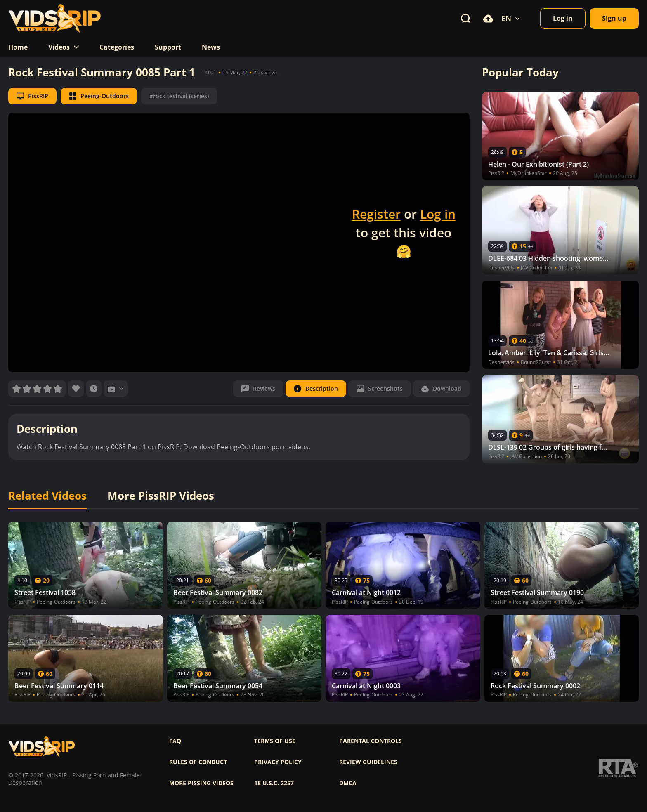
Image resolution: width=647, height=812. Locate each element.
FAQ (175, 741)
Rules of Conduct (198, 762)
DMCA (348, 783)
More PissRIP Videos (161, 496)
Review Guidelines (368, 762)
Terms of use (275, 741)
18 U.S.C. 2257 (274, 783)
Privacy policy (278, 762)
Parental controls (371, 741)
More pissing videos (201, 783)
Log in (438, 214)
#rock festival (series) (179, 96)
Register (376, 214)
